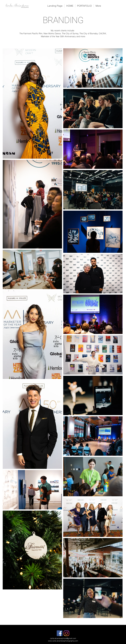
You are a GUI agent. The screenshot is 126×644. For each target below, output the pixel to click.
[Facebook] (60, 633)
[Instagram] (66, 633)
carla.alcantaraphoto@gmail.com (63, 638)
